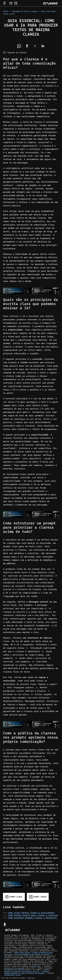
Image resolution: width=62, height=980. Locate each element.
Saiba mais (31, 978)
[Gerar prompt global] (14, 897)
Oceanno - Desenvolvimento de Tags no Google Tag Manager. (27, 972)
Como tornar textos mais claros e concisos (33, 915)
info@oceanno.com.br (13, 975)
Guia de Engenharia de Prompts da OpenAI (32, 954)
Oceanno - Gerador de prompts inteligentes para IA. (28, 971)
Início (6, 11)
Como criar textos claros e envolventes (31, 913)
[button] (19, 46)
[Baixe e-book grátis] (31, 291)
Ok (58, 978)
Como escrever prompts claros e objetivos (32, 918)
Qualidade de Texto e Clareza (25, 11)
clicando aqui (35, 966)
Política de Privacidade (14, 968)
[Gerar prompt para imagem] (38, 897)
